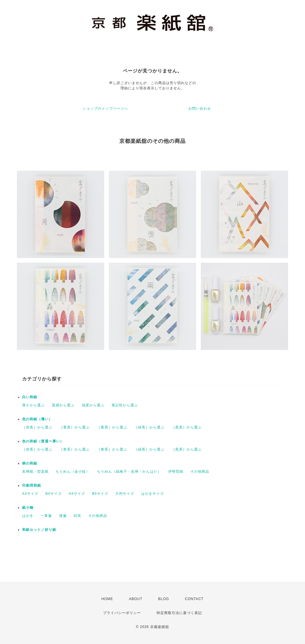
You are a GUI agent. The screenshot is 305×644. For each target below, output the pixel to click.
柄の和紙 (30, 463)
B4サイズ (54, 494)
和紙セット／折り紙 (39, 530)
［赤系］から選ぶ (37, 427)
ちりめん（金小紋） (73, 472)
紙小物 (28, 508)
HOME (107, 599)
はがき (28, 516)
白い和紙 (30, 397)
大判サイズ (125, 494)
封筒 (77, 516)
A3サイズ (30, 494)
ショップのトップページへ (105, 108)
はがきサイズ (152, 494)
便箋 (63, 516)
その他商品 (200, 472)
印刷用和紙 (32, 485)
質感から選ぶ (63, 405)
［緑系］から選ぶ (149, 427)
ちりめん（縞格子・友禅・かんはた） (129, 472)
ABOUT (136, 599)
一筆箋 (46, 516)
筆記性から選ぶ (125, 405)
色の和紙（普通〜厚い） (43, 441)
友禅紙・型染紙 (35, 472)
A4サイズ (77, 494)
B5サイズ (100, 494)
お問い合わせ (200, 108)
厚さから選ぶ (33, 405)
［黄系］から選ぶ (112, 427)
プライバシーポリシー (122, 613)
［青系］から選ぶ (75, 427)
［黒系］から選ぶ (187, 427)
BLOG (164, 599)
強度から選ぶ (93, 405)
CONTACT (194, 599)
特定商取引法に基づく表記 (179, 613)
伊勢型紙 (176, 472)
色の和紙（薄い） (37, 419)
